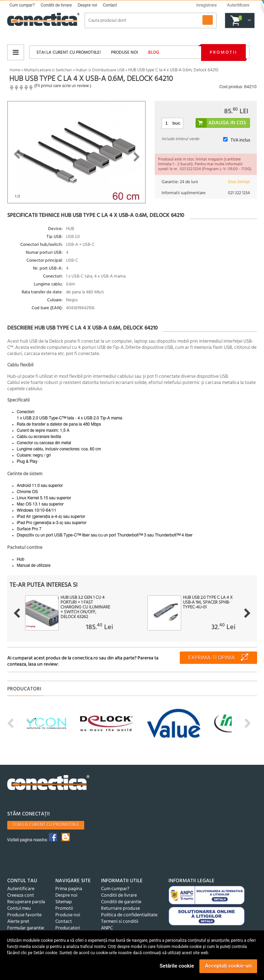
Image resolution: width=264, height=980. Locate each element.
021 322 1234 (239, 193)
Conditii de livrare (56, 5)
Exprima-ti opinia (212, 658)
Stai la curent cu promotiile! (69, 53)
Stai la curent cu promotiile (46, 825)
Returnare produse (120, 909)
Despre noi (87, 5)
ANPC (107, 928)
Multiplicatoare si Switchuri (48, 70)
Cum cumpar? (22, 5)
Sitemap (64, 902)
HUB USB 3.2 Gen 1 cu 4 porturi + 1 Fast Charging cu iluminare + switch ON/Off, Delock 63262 (85, 607)
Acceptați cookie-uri (228, 966)
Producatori (68, 928)
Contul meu (19, 909)
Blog (154, 53)
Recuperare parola (26, 902)
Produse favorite (24, 915)
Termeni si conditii (120, 922)
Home (15, 70)
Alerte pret (18, 922)
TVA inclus (240, 140)
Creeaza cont (21, 895)
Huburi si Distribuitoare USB (100, 70)
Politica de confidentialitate (129, 915)
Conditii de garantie (121, 902)
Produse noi (124, 53)
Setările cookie (177, 966)
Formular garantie (26, 928)
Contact (110, 5)
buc (177, 123)
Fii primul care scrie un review (62, 86)
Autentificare (21, 889)
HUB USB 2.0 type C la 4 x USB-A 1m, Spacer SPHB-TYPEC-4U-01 (208, 603)
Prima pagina (69, 889)
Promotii (223, 53)
